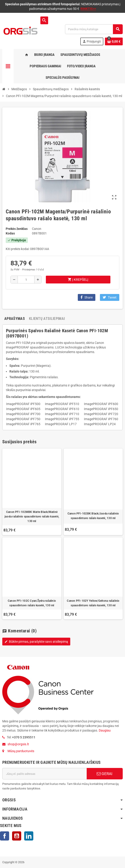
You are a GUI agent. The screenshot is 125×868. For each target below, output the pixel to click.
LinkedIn (29, 836)
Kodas (10, 233)
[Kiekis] (26, 280)
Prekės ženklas (17, 229)
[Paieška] (94, 29)
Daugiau (104, 730)
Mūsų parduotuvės (21, 751)
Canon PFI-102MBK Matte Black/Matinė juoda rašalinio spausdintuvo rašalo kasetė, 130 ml (32, 517)
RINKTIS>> (88, 9)
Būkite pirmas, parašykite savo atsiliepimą (36, 642)
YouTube (17, 836)
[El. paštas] (44, 774)
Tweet (110, 297)
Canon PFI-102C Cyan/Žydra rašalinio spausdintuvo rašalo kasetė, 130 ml (32, 603)
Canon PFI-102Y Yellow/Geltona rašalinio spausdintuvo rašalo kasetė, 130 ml (93, 603)
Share (87, 297)
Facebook (5, 836)
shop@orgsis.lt (18, 744)
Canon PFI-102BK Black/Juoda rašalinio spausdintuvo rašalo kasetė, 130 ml (93, 516)
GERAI (105, 774)
